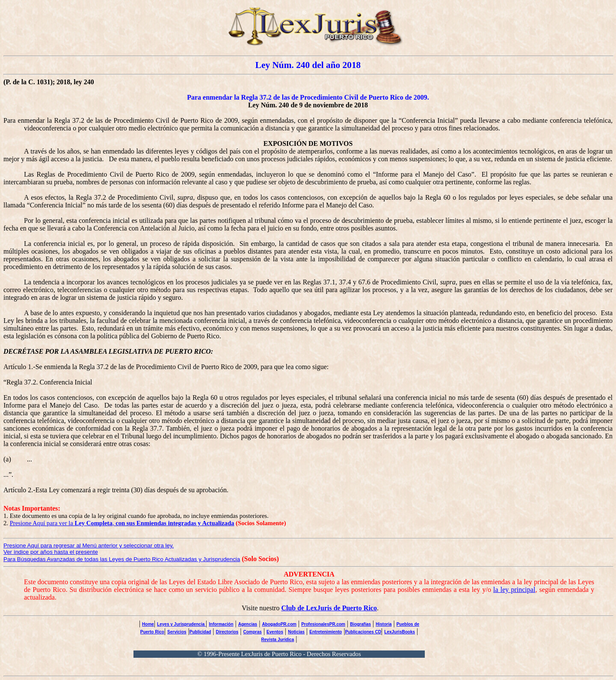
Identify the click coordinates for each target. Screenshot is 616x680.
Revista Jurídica (278, 640)
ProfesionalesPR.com (323, 624)
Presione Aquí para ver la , (122, 523)
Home (148, 624)
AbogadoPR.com (279, 624)
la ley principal (514, 590)
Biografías (360, 624)
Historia (384, 624)
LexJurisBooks (400, 632)
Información (221, 624)
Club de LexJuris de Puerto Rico (329, 608)
